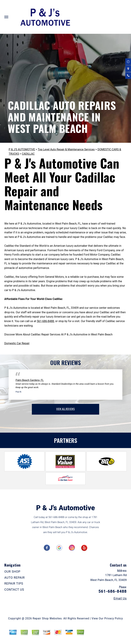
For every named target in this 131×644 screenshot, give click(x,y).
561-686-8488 (45, 321)
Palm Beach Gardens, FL (30, 380)
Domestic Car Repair (17, 343)
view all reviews (65, 409)
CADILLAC (28, 154)
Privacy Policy (114, 618)
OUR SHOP (12, 571)
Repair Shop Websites (47, 618)
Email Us (120, 598)
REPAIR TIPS (14, 583)
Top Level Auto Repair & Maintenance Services (66, 149)
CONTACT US (14, 590)
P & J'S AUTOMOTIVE (22, 149)
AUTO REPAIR (15, 578)
